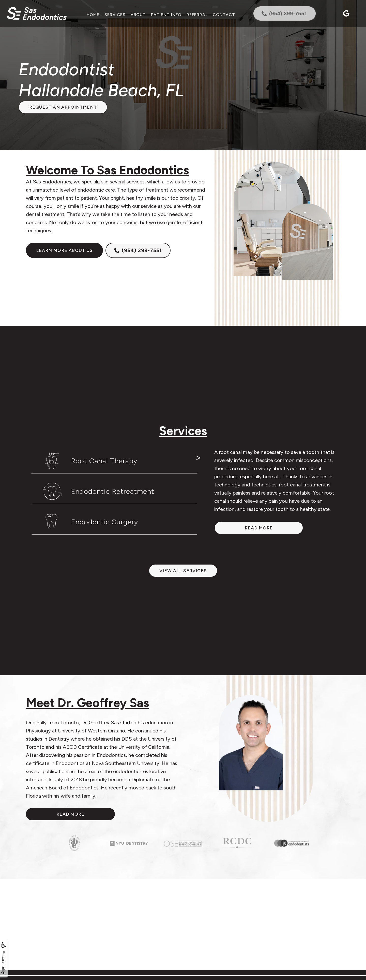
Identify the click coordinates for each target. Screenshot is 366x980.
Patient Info (166, 15)
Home (93, 15)
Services (115, 15)
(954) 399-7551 (138, 250)
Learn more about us (64, 250)
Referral (197, 15)
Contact (224, 15)
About (138, 15)
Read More (70, 814)
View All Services (183, 571)
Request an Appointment (63, 107)
